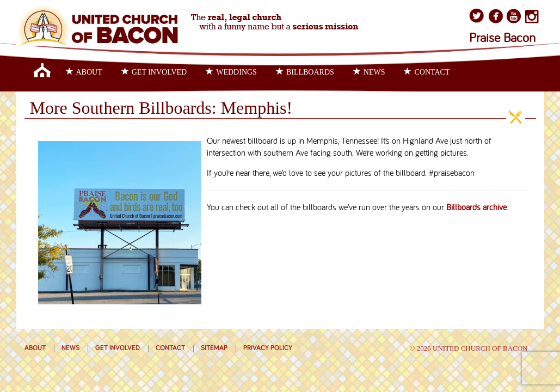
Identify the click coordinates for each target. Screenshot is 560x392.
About (84, 72)
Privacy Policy (268, 348)
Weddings (231, 72)
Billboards (305, 72)
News (369, 72)
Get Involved (154, 72)
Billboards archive (476, 208)
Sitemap (214, 348)
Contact (427, 72)
